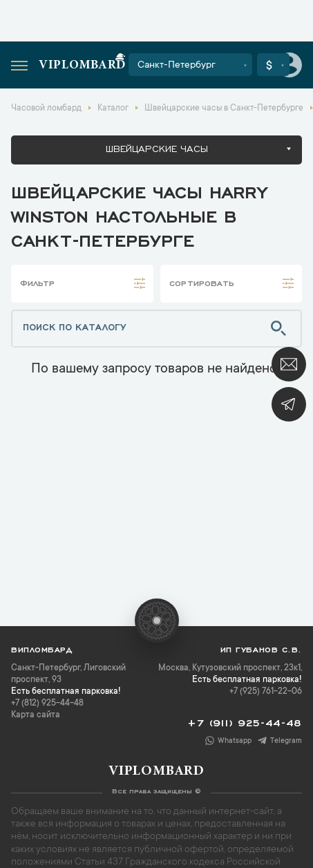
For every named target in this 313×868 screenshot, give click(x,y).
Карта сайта (36, 715)
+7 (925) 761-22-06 (266, 692)
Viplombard (82, 66)
